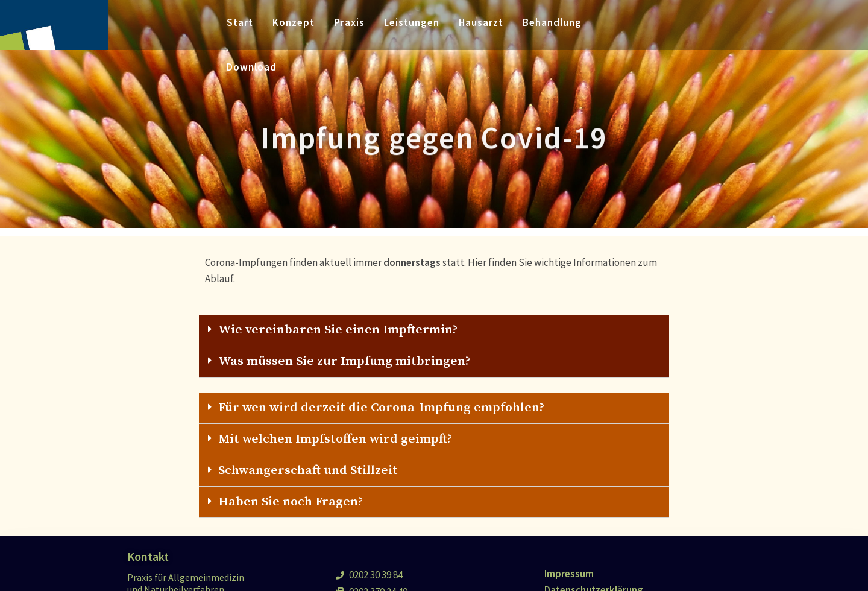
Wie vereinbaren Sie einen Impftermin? (338, 330)
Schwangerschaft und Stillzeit (308, 470)
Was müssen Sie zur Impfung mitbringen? (344, 361)
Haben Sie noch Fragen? (291, 502)
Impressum (569, 574)
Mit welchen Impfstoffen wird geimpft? (335, 439)
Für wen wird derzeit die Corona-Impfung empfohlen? (381, 408)
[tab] (434, 330)
